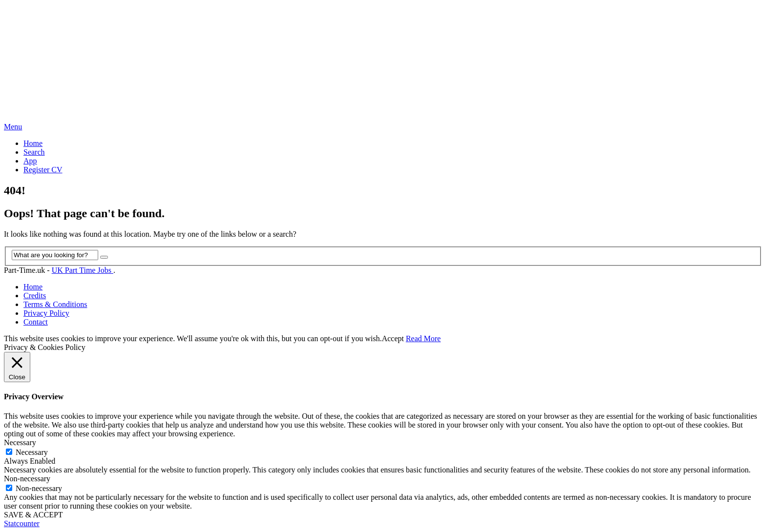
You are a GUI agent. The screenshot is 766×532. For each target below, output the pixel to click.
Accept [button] (393, 338)
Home (33, 143)
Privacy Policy (46, 313)
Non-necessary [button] (27, 479)
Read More (424, 338)
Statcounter (22, 523)
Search (34, 152)
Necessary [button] (20, 442)
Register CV (43, 170)
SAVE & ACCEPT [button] (33, 515)
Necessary (32, 452)
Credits (35, 296)
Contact (36, 322)
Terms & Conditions (55, 304)
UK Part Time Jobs (83, 270)
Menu (13, 127)
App (30, 161)
